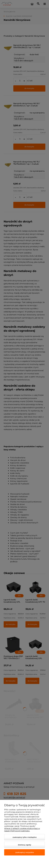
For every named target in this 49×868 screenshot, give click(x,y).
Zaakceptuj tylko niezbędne (25, 837)
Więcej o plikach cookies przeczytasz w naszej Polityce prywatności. (22, 830)
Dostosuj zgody (24, 845)
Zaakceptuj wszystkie (25, 852)
